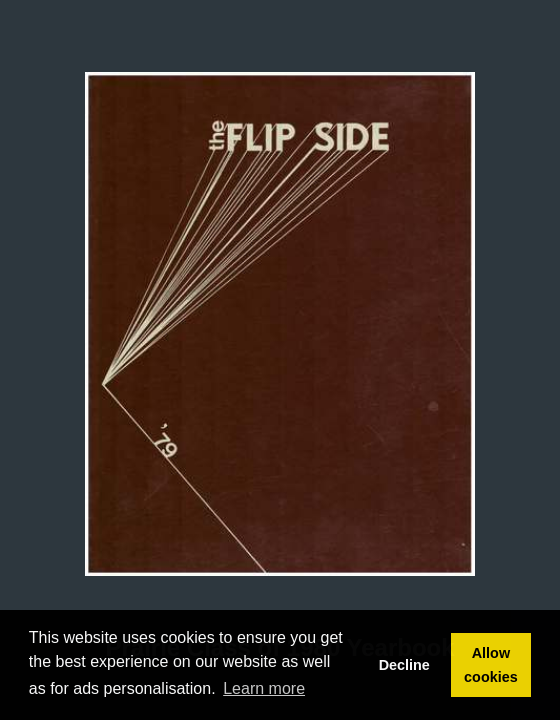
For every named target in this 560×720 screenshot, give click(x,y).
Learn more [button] (264, 688)
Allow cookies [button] (491, 665)
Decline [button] (404, 665)
